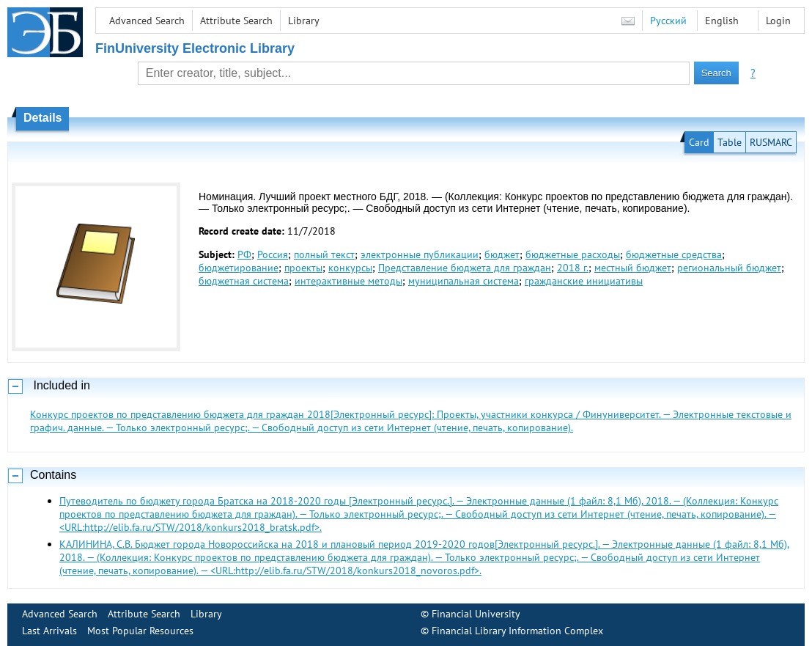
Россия (273, 254)
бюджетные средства (674, 254)
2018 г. (573, 268)
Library (304, 21)
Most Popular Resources (140, 631)
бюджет (502, 254)
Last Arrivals (49, 631)
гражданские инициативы (584, 281)
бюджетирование (239, 268)
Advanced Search (147, 21)
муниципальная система (464, 281)
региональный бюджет (729, 268)
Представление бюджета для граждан (465, 268)
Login (778, 21)
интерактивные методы (348, 281)
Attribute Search (236, 21)
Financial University (476, 614)
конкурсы (350, 268)
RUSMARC (771, 142)
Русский (668, 21)
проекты (303, 268)
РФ (244, 254)
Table (730, 142)
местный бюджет (633, 268)
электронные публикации (420, 254)
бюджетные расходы (573, 254)
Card (699, 142)
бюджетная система (244, 281)
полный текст (324, 254)
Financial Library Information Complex (517, 631)
